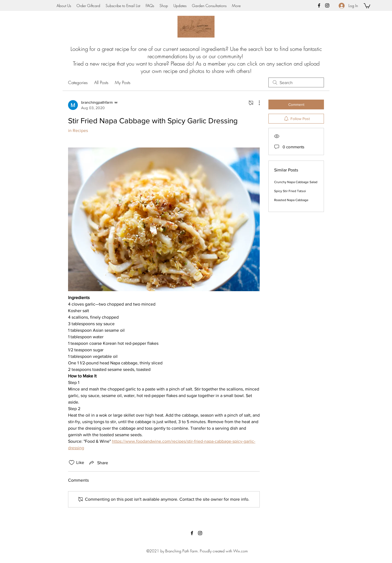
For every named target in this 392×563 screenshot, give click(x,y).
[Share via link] (98, 463)
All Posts (101, 82)
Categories (78, 82)
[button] (367, 5)
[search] (296, 82)
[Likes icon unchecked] (72, 463)
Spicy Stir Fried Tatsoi (290, 191)
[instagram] (327, 5)
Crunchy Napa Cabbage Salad (296, 182)
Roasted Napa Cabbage (291, 200)
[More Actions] (256, 103)
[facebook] (319, 5)
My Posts (123, 82)
